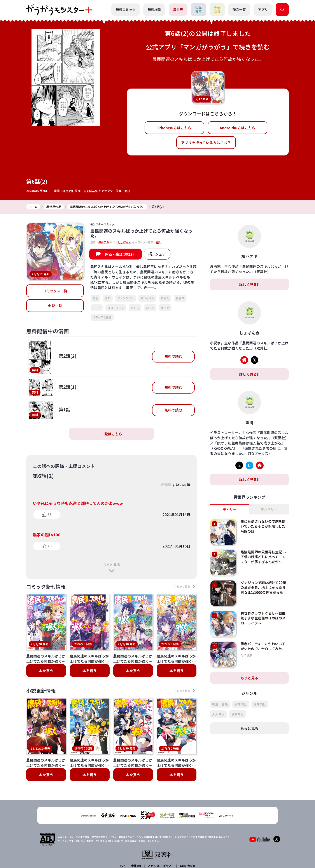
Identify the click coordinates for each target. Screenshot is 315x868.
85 (50, 514)
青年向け (260, 704)
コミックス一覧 (55, 291)
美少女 (165, 298)
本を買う (46, 671)
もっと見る (112, 565)
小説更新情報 (42, 691)
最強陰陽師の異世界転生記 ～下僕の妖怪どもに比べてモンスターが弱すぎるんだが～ (264, 557)
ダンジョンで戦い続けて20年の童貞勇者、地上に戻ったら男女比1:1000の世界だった (264, 588)
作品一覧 (239, 10)
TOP (123, 832)
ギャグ (165, 308)
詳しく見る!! (249, 285)
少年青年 (198, 10)
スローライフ (116, 308)
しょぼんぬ (91, 191)
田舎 (95, 298)
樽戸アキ (68, 191)
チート (97, 308)
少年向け (241, 704)
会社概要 (136, 832)
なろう (150, 308)
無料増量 (154, 10)
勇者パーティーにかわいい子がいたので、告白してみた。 (264, 646)
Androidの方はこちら (238, 128)
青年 (108, 298)
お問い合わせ (187, 832)
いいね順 (182, 485)
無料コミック (125, 10)
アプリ (263, 10)
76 (50, 546)
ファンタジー (126, 298)
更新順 (164, 485)
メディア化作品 (102, 317)
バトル (135, 308)
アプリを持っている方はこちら (206, 143)
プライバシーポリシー (160, 832)
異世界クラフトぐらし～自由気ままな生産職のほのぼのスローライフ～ (264, 618)
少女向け (237, 714)
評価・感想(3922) (119, 254)
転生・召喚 (220, 704)
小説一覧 (55, 306)
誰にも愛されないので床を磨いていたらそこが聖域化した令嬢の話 (264, 526)
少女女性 (217, 10)
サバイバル (147, 298)
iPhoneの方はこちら (174, 128)
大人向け (218, 714)
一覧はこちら (112, 434)
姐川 (128, 191)
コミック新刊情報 (48, 587)
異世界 (178, 10)
